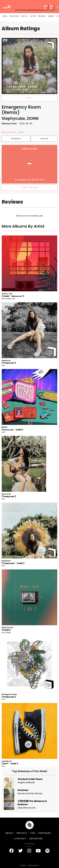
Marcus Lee (29, 808)
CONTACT (20, 839)
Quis (20, 808)
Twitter (44, 139)
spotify (30, 98)
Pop (13, 299)
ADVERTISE (36, 839)
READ (5, 16)
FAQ (33, 833)
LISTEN (33, 16)
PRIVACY (22, 833)
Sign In (46, 7)
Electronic (6, 299)
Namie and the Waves (30, 793)
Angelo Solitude (26, 782)
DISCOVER (14, 16)
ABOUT (9, 833)
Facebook (16, 139)
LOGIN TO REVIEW (29, 188)
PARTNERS (45, 833)
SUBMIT (51, 16)
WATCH (24, 16)
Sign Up (52, 7)
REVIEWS (42, 16)
